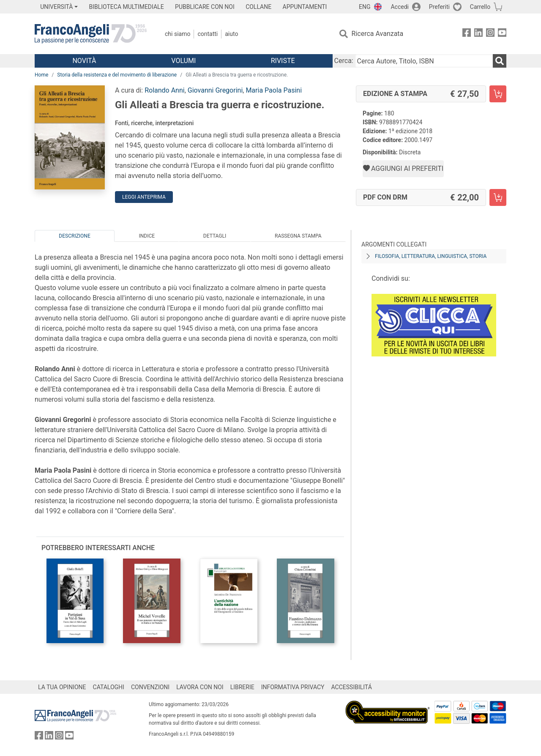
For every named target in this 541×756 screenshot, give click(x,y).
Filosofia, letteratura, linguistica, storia (431, 256)
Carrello (480, 7)
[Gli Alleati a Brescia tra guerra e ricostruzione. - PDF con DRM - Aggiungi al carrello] (498, 197)
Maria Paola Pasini (274, 90)
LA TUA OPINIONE (62, 687)
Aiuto (231, 34)
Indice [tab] (147, 236)
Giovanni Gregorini (215, 90)
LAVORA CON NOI (200, 687)
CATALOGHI (109, 687)
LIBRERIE (242, 687)
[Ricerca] (500, 61)
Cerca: (344, 61)
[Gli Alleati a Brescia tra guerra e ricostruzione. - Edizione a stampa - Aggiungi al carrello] (498, 94)
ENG (365, 7)
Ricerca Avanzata (378, 34)
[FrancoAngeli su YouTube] (502, 34)
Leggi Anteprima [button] (144, 197)
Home (41, 75)
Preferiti (439, 7)
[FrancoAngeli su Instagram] (490, 34)
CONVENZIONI (150, 687)
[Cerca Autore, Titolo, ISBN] (424, 61)
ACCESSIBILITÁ (352, 687)
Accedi (400, 7)
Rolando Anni (165, 90)
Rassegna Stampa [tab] (298, 236)
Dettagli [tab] (215, 236)
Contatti (208, 34)
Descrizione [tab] (74, 236)
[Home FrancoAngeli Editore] (91, 34)
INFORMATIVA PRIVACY (293, 687)
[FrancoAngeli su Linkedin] (478, 34)
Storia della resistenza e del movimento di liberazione (117, 75)
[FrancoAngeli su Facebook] (467, 34)
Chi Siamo (178, 34)
